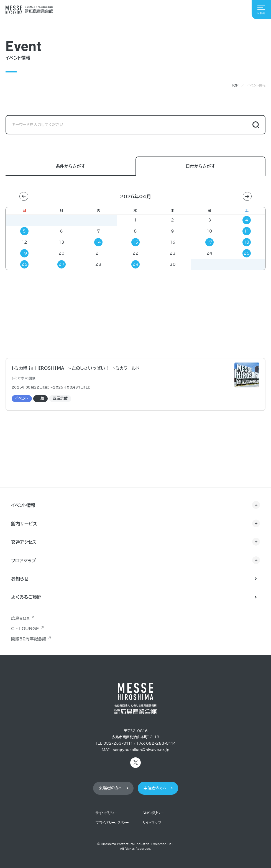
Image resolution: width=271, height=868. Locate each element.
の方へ (110, 788)
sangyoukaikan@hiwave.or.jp (141, 750)
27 (62, 264)
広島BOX (20, 618)
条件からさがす (71, 167)
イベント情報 (23, 505)
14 (98, 242)
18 (247, 242)
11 (247, 231)
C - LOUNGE (25, 629)
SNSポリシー (153, 813)
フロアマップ (24, 561)
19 (24, 253)
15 (135, 242)
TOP (235, 85)
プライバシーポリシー (112, 823)
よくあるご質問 (26, 597)
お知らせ (20, 579)
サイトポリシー (106, 813)
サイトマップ (152, 823)
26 (24, 264)
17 (209, 242)
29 (135, 264)
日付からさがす (200, 167)
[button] (24, 196)
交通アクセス (24, 542)
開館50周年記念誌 (29, 639)
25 (247, 253)
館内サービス (24, 524)
